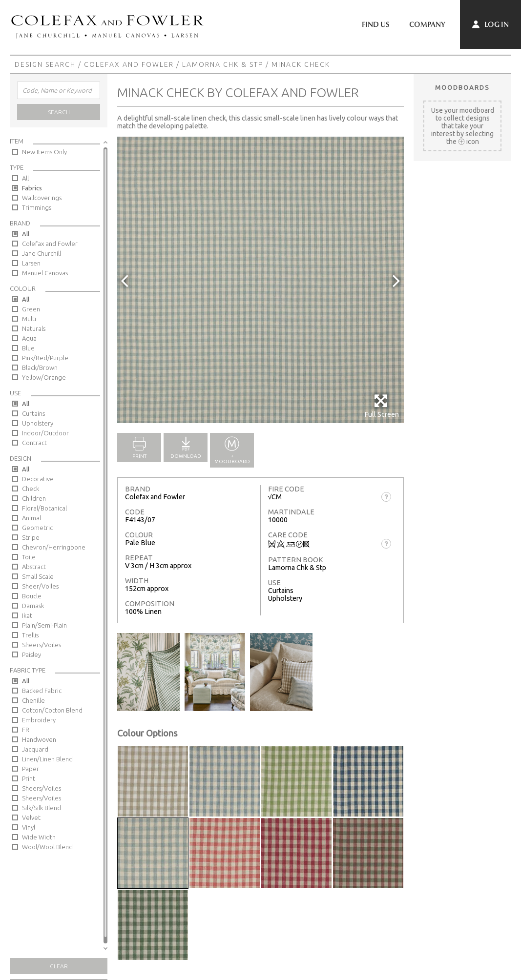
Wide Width (39, 837)
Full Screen (382, 406)
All (25, 178)
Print (29, 778)
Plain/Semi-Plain (44, 625)
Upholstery (38, 423)
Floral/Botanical (44, 508)
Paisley (31, 654)
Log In (490, 24)
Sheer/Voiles (40, 586)
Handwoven (39, 739)
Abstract (34, 567)
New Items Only (44, 152)
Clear (59, 966)
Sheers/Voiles (42, 645)
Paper (31, 769)
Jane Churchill (42, 253)
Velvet (31, 817)
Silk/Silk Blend (42, 808)
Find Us (376, 24)
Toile (29, 557)
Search (59, 112)
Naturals (34, 328)
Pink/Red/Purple (45, 358)
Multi (29, 319)
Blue (28, 348)
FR (26, 730)
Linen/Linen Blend (47, 759)
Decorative (38, 479)
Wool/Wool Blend (47, 847)
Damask (33, 606)
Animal (31, 518)
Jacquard (35, 749)
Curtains (33, 413)
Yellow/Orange (44, 377)
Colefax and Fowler (129, 64)
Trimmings (37, 207)
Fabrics (32, 188)
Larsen (31, 263)
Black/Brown (40, 367)
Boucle (32, 596)
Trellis (30, 635)
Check (31, 489)
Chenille (33, 700)
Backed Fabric (42, 691)
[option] (260, 280)
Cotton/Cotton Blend (52, 710)
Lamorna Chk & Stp (223, 64)
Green (31, 309)
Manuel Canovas (45, 273)
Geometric (37, 528)
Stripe (31, 537)
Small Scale (38, 576)
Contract (34, 443)
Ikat (27, 615)
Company (427, 24)
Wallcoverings (42, 198)
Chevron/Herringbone (54, 547)
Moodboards (462, 87)
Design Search (45, 64)
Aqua (29, 338)
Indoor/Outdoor (45, 433)
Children (34, 498)
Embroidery (39, 720)
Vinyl (29, 827)
